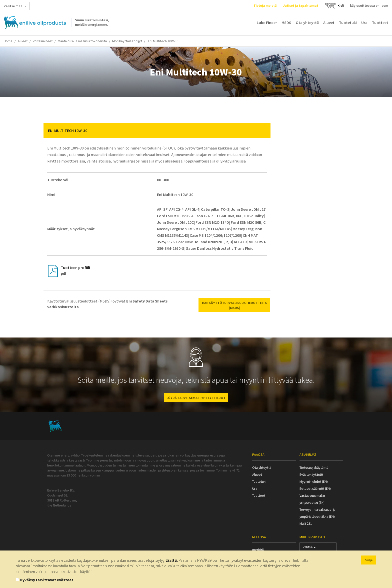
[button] (263, 130)
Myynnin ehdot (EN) (314, 481)
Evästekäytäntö (311, 474)
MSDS (286, 22)
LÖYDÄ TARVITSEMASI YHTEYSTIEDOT (196, 398)
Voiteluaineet (43, 41)
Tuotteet (380, 22)
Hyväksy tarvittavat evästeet (46, 580)
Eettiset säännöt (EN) (315, 488)
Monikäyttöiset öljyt (127, 41)
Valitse (309, 548)
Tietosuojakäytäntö (314, 467)
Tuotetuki (348, 22)
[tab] (157, 130)
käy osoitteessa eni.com (369, 5)
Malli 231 (306, 523)
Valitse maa (15, 7)
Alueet (329, 22)
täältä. (171, 560)
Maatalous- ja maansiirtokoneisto (82, 41)
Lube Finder (267, 22)
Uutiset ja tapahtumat (300, 5)
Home (8, 41)
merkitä (258, 550)
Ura (364, 22)
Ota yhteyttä (307, 22)
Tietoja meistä (265, 5)
